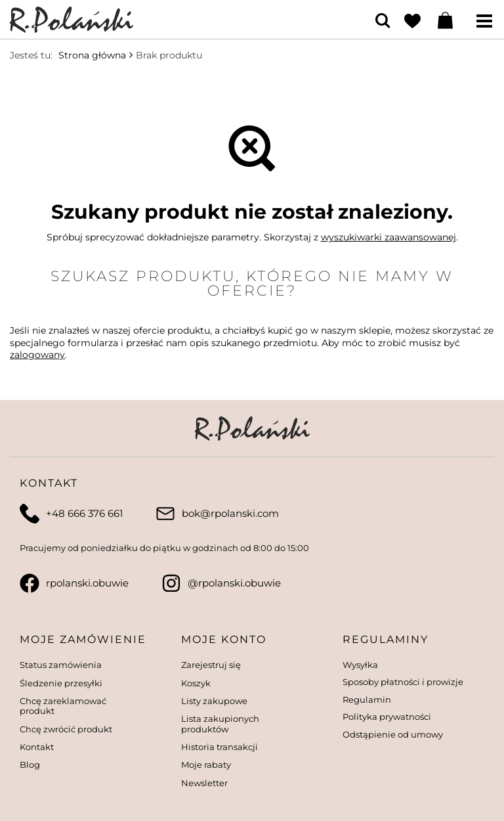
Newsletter (204, 783)
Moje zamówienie (83, 639)
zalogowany (37, 355)
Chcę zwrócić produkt (66, 729)
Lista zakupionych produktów (220, 724)
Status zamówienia (61, 665)
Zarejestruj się (211, 665)
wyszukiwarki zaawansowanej (388, 237)
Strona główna (92, 55)
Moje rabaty (206, 765)
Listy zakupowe (214, 701)
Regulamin (367, 700)
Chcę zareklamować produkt (63, 706)
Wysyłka (360, 665)
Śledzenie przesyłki (61, 683)
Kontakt (37, 747)
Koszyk (196, 683)
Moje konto (224, 639)
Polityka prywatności (387, 717)
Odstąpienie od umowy (393, 735)
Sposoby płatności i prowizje (403, 682)
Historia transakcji (220, 747)
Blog (30, 765)
